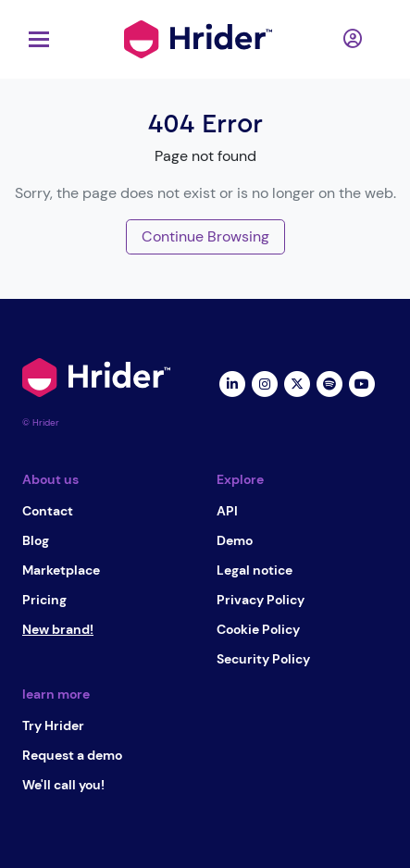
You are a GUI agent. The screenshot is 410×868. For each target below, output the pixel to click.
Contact (48, 511)
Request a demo (72, 755)
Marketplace (61, 570)
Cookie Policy (258, 629)
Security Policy (263, 659)
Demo (235, 540)
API (227, 511)
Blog (36, 540)
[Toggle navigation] (34, 39)
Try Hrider (53, 725)
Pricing (44, 600)
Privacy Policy (261, 600)
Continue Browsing (205, 236)
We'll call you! (63, 785)
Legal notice (255, 570)
